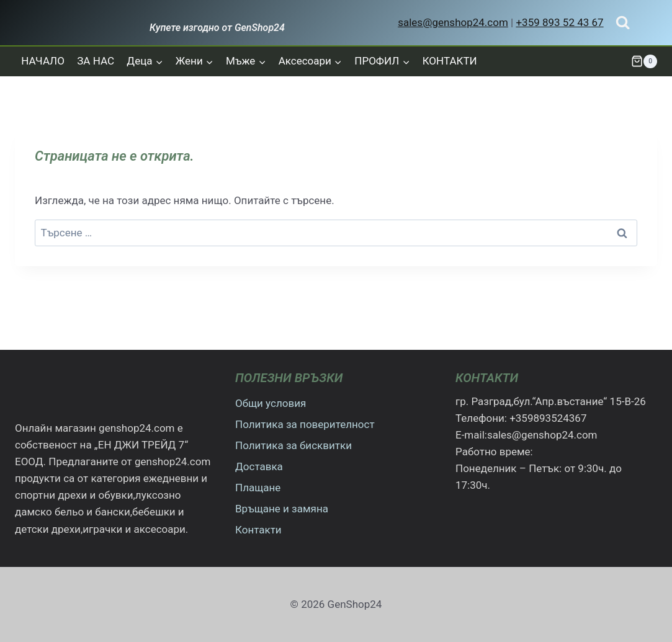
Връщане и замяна (282, 509)
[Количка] (644, 61)
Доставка (259, 466)
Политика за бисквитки (293, 445)
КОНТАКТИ (450, 61)
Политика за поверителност (305, 424)
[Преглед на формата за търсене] (623, 23)
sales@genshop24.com (453, 22)
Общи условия (271, 403)
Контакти (258, 530)
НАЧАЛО (43, 61)
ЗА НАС (96, 61)
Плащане (258, 488)
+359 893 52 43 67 (559, 22)
